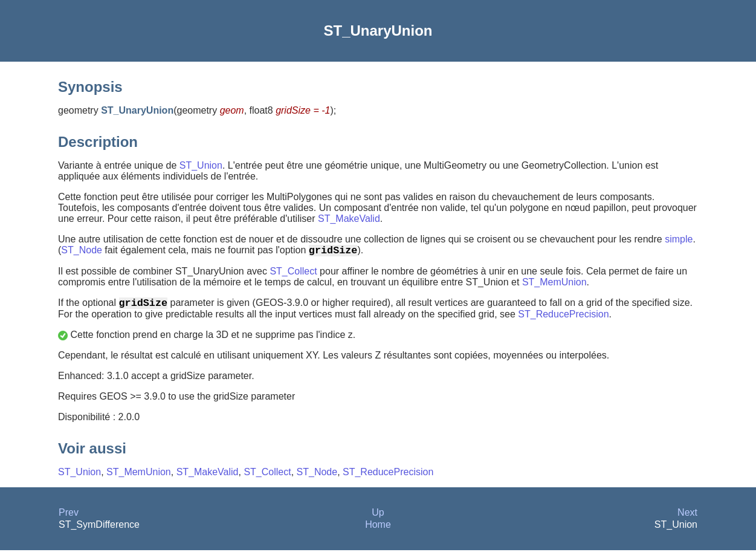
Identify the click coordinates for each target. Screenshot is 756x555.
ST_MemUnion (554, 284)
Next (687, 517)
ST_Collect (293, 274)
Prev (69, 517)
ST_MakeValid (349, 219)
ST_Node (82, 252)
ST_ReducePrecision (563, 319)
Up (378, 517)
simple (679, 239)
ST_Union (201, 165)
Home (378, 529)
